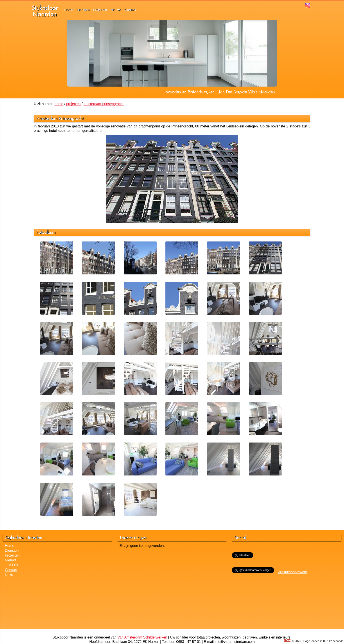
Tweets (13, 564)
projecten (73, 104)
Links (9, 575)
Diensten (83, 10)
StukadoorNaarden (45, 11)
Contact (131, 10)
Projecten (100, 10)
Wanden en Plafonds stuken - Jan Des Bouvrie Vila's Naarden (220, 92)
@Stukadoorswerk (293, 572)
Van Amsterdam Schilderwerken (142, 637)
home (59, 104)
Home (69, 10)
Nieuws (116, 10)
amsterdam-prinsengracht (104, 104)
